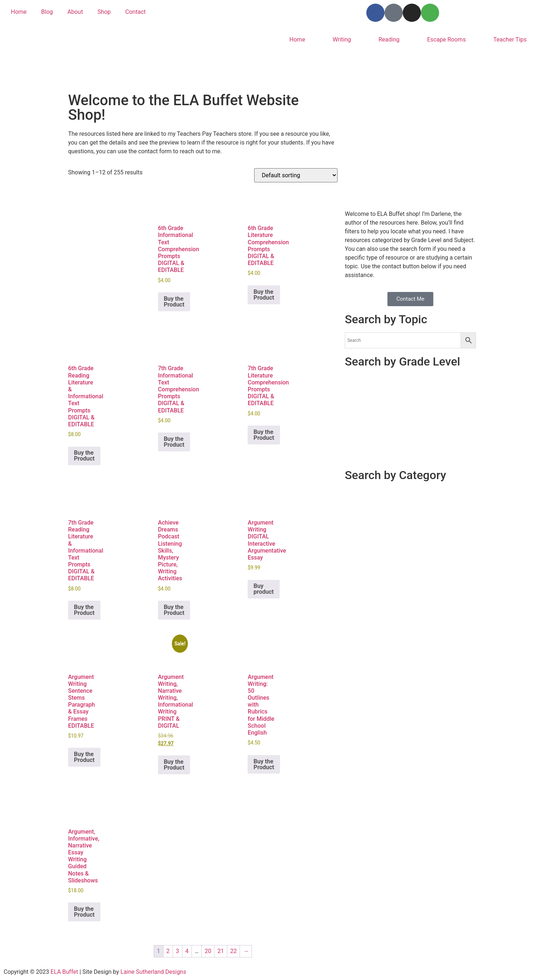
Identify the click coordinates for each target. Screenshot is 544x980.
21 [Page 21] (221, 951)
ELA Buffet (65, 972)
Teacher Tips (510, 39)
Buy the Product (174, 302)
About (75, 12)
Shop (104, 12)
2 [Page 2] (168, 951)
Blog (47, 12)
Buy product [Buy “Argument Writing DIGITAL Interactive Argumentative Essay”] (263, 589)
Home (19, 12)
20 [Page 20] (208, 951)
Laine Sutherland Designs (153, 972)
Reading (389, 39)
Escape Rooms (446, 39)
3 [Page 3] (178, 951)
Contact (135, 12)
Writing (342, 39)
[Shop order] (296, 175)
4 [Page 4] (187, 951)
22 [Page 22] (233, 951)
